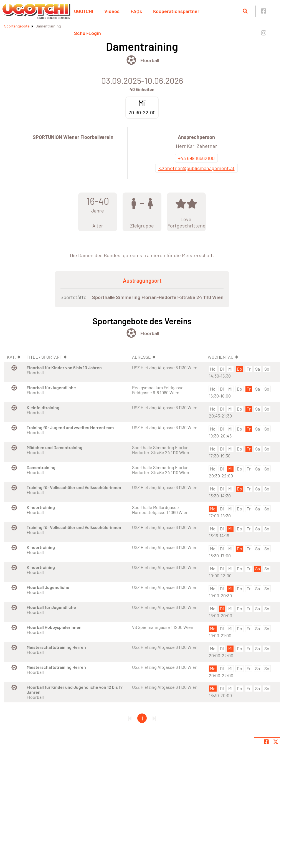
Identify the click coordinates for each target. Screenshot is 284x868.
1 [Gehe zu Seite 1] (142, 718)
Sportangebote (17, 26)
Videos (112, 11)
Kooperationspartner (176, 11)
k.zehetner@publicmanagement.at (196, 168)
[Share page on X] (276, 742)
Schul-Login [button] (88, 33)
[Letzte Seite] (154, 718)
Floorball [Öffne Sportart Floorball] (150, 60)
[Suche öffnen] (245, 11)
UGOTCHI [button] (84, 11)
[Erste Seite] (130, 718)
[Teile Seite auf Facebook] (266, 742)
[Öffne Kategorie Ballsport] (131, 60)
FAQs (136, 11)
